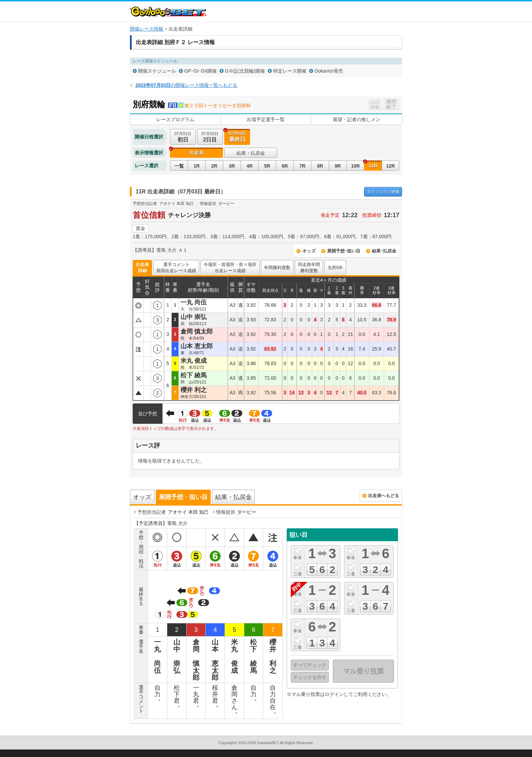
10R (356, 166)
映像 (383, 192)
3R (232, 166)
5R (267, 166)
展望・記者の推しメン (357, 119)
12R (391, 166)
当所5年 (335, 268)
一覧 (179, 166)
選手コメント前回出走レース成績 (176, 268)
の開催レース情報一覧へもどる (186, 85)
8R (320, 166)
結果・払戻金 (251, 153)
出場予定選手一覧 (266, 119)
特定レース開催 (290, 71)
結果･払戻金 (384, 251)
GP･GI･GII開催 (201, 71)
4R (250, 166)
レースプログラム (175, 119)
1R (197, 166)
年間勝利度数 (277, 268)
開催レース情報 (147, 29)
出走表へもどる (384, 496)
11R (373, 166)
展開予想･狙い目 (344, 251)
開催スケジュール (157, 71)
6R (285, 166)
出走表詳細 (142, 268)
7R (303, 166)
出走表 (196, 153)
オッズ (309, 251)
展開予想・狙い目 (183, 497)
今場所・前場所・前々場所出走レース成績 (230, 268)
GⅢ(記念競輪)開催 (245, 71)
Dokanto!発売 (329, 71)
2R (214, 166)
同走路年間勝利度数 (309, 268)
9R (338, 166)
